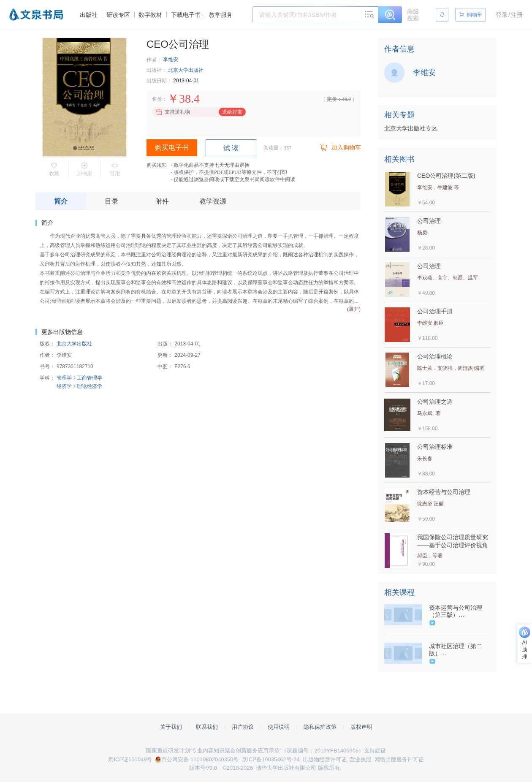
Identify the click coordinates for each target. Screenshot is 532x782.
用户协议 (243, 727)
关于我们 (171, 727)
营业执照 (361, 759)
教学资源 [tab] (213, 201)
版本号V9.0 (203, 768)
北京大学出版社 (186, 70)
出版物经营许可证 (325, 759)
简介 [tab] (61, 201)
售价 (157, 99)
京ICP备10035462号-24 (270, 759)
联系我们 (207, 727)
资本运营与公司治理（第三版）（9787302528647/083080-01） (459, 611)
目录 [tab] (111, 201)
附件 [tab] (162, 201)
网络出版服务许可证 (399, 759)
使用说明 (279, 727)
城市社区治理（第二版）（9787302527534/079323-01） (459, 650)
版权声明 (361, 727)
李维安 (171, 60)
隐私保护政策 (320, 727)
